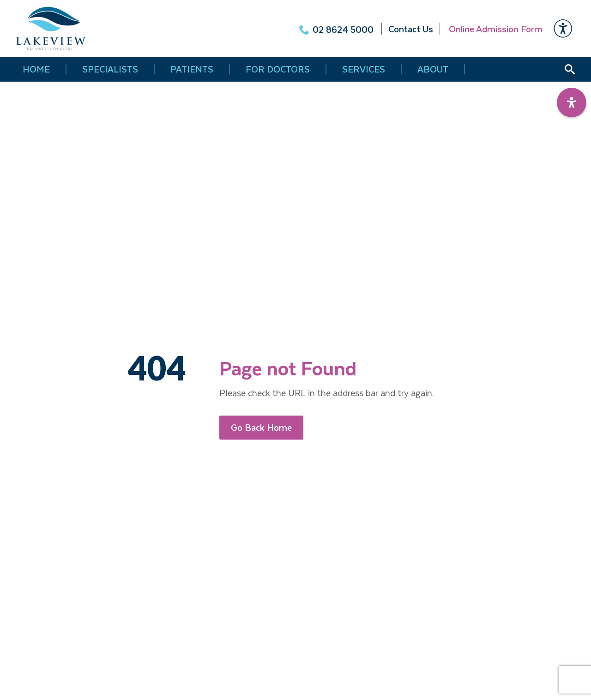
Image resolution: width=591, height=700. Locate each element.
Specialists (110, 69)
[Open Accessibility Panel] (572, 103)
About (433, 69)
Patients (192, 69)
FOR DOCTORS (278, 69)
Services (364, 69)
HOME (36, 69)
